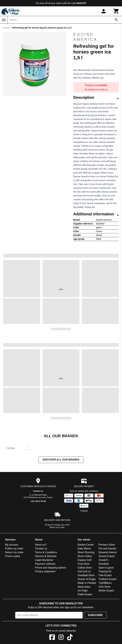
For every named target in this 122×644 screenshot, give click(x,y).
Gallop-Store (85, 568)
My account (12, 545)
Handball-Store (86, 575)
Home (6, 28)
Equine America (85, 37)
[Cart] (116, 11)
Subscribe (95, 615)
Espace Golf (84, 560)
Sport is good (106, 568)
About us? (41, 545)
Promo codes (13, 556)
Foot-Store (84, 564)
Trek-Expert (105, 575)
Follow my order (14, 549)
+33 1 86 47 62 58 (38, 501)
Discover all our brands (61, 460)
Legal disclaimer (44, 560)
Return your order (57, 527)
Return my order (14, 552)
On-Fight (82, 591)
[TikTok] (70, 638)
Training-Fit (105, 571)
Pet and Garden (107, 549)
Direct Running (86, 552)
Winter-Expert (106, 591)
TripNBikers (105, 583)
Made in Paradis (87, 583)
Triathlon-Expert (107, 579)
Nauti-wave (84, 587)
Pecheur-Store (107, 545)
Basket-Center (86, 545)
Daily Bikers (84, 549)
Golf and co (84, 571)
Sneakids (104, 564)
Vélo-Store (105, 587)
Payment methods (45, 564)
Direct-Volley (85, 556)
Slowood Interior (108, 552)
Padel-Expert (85, 594)
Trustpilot (84, 511)
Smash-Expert (107, 556)
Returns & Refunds (46, 556)
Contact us (38, 491)
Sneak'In (103, 560)
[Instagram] (61, 638)
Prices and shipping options (51, 568)
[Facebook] (52, 638)
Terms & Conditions (46, 552)
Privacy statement (45, 571)
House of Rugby (87, 579)
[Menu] (4, 20)
